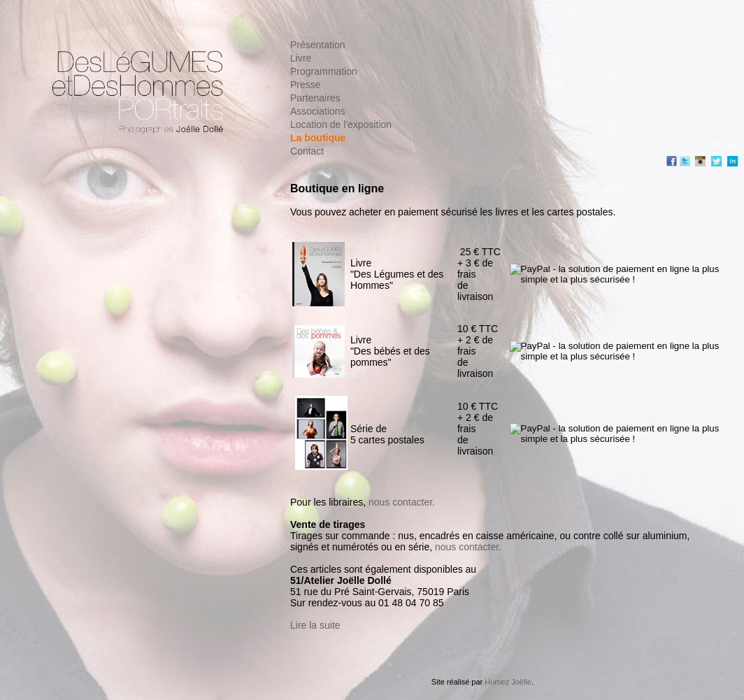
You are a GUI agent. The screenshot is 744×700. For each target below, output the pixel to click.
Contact (307, 151)
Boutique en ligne (337, 188)
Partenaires (315, 98)
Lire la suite (315, 625)
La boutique (318, 138)
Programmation (324, 71)
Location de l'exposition (341, 124)
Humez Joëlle (508, 682)
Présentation (318, 45)
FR (717, 145)
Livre (301, 58)
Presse (306, 85)
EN (735, 145)
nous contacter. (402, 502)
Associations (318, 111)
